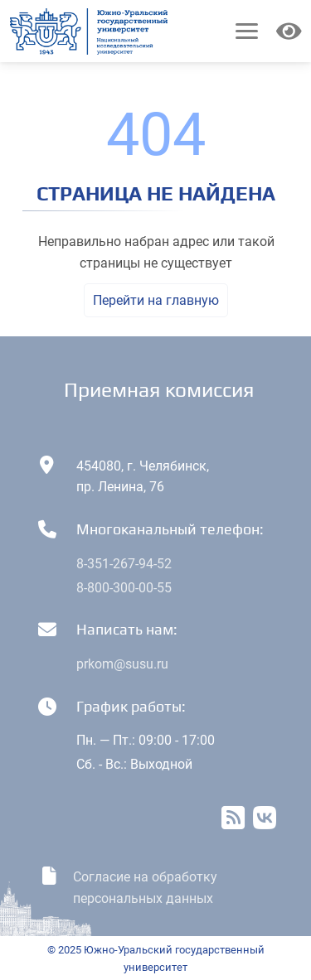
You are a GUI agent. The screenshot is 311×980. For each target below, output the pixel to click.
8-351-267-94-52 (124, 564)
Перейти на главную (156, 300)
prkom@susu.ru (122, 664)
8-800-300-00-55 (124, 588)
